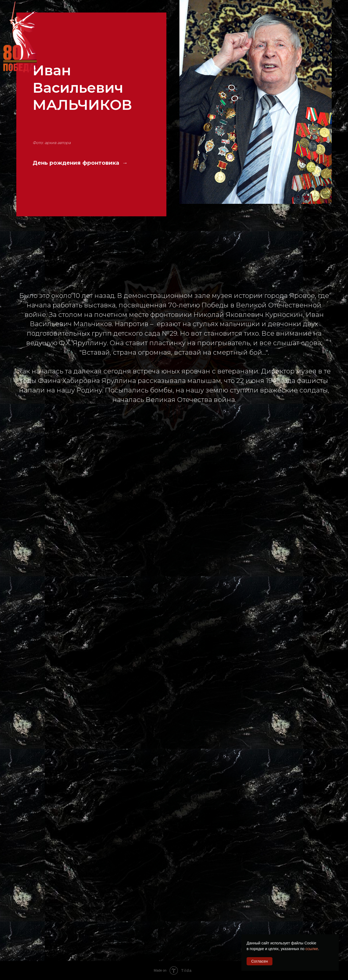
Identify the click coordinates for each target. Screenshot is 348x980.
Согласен (260, 961)
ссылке (312, 949)
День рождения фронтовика (77, 163)
